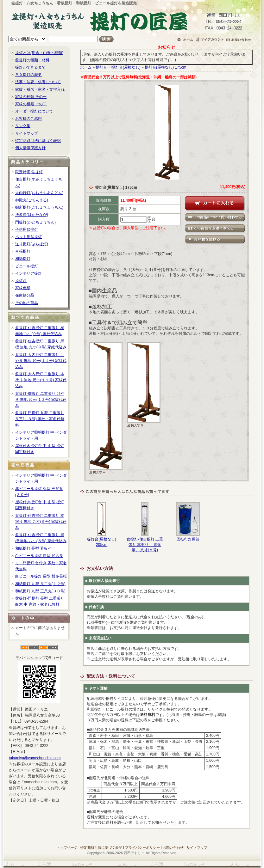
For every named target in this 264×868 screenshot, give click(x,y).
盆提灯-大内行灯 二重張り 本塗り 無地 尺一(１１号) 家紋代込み (41, 380)
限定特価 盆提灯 (29, 172)
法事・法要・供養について (38, 82)
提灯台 (21, 281)
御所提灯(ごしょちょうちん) (39, 207)
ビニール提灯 (27, 266)
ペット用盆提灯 (28, 237)
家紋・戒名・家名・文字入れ (40, 89)
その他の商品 (27, 303)
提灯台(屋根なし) (126, 67)
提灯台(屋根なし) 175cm (165, 67)
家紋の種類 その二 (31, 104)
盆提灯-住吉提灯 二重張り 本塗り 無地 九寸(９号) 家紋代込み (41, 522)
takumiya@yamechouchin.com (35, 758)
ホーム (86, 67)
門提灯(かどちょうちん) (35, 222)
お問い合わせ (173, 847)
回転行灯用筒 (188, 539)
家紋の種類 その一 (31, 97)
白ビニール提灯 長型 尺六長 (39, 556)
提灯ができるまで (30, 67)
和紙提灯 (23, 259)
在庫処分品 (25, 295)
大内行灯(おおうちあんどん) (39, 193)
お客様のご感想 (28, 119)
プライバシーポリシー (142, 847)
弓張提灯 (23, 251)
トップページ (67, 847)
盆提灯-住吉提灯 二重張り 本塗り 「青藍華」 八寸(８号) (145, 545)
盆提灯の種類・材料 (32, 60)
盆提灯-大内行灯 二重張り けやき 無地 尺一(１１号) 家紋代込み (41, 361)
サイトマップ (27, 133)
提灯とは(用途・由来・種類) (39, 53)
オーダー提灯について (34, 111)
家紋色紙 (23, 288)
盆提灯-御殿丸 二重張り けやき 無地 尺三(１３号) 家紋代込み (41, 400)
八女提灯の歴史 (28, 75)
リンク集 (23, 126)
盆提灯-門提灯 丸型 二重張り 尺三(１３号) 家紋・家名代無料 (40, 419)
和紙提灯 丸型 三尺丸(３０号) (40, 591)
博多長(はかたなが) (32, 215)
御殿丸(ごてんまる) (32, 200)
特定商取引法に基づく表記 (38, 141)
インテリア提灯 (28, 273)
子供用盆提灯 (27, 229)
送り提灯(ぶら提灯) (32, 244)
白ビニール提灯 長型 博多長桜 (41, 576)
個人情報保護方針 (30, 148)
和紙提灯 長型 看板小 (33, 548)
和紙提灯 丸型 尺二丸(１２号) (40, 584)
